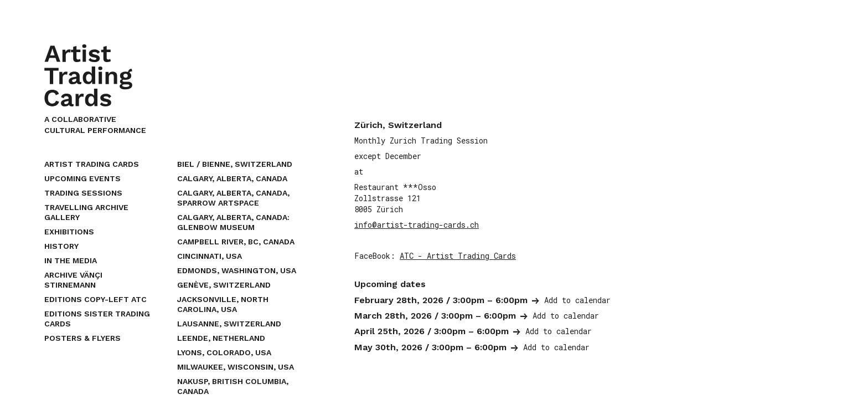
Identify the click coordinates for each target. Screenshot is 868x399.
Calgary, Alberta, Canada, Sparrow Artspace (233, 198)
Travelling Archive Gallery (86, 212)
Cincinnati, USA (210, 256)
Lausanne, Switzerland (229, 324)
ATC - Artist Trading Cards (458, 256)
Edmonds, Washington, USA (237, 270)
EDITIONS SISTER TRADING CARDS (97, 319)
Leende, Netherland (221, 338)
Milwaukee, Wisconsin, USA (236, 367)
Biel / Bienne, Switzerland (235, 164)
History (61, 246)
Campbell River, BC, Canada (236, 242)
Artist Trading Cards (92, 164)
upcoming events (82, 178)
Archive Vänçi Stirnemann (73, 280)
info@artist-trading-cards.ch (417, 225)
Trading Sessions (83, 193)
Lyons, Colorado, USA (224, 352)
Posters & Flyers (82, 338)
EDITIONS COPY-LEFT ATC (95, 299)
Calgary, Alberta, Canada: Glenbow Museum (233, 222)
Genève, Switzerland (224, 285)
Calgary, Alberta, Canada (232, 178)
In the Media (71, 260)
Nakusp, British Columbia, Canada (233, 386)
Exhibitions (69, 232)
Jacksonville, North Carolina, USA (223, 304)
